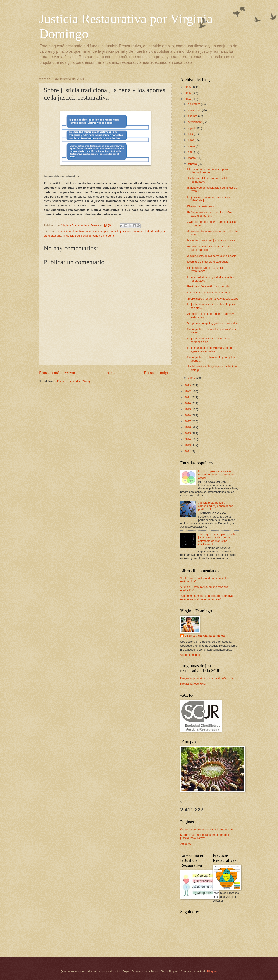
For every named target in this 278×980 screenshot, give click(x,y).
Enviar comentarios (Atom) (73, 381)
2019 (188, 409)
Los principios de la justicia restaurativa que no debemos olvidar (216, 475)
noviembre (195, 110)
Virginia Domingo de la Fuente (205, 636)
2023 (188, 385)
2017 (188, 421)
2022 (188, 391)
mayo (192, 146)
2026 (188, 87)
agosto (192, 128)
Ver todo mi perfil (191, 655)
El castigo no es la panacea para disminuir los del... (208, 171)
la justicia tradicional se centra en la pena (88, 236)
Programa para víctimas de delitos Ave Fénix (208, 678)
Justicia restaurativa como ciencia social (212, 256)
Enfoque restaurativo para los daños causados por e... (210, 214)
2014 (188, 439)
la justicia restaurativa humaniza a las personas (86, 231)
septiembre (195, 122)
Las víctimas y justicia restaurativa (208, 293)
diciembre (194, 104)
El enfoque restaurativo (202, 206)
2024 (188, 99)
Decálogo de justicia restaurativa (207, 262)
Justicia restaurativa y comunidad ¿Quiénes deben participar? (216, 506)
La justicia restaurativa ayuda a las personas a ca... (209, 340)
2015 (188, 433)
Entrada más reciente (58, 373)
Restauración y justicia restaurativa (209, 286)
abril (191, 152)
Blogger (212, 971)
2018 (188, 415)
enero (192, 378)
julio (191, 134)
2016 (188, 427)
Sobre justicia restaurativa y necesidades (213, 299)
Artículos (186, 844)
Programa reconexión (194, 684)
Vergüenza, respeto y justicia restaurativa (213, 323)
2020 (188, 403)
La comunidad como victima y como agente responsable (209, 349)
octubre (193, 116)
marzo (192, 158)
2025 (188, 93)
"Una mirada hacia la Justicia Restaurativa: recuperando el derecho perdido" (207, 597)
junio (191, 140)
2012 (188, 451)
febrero (193, 164)
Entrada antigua (158, 373)
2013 (188, 445)
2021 (188, 397)
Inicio (110, 373)
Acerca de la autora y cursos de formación (206, 829)
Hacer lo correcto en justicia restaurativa (212, 240)
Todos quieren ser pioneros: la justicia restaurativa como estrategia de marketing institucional (217, 539)
